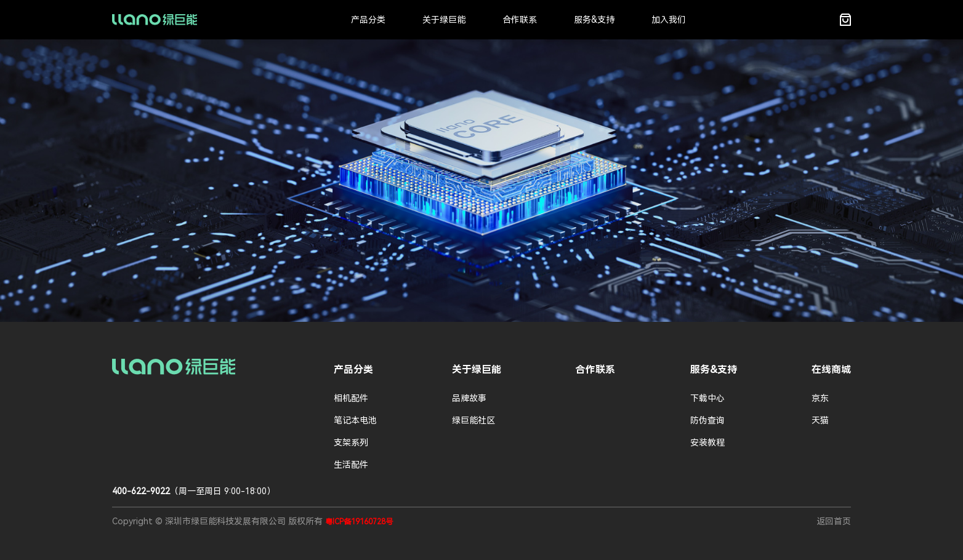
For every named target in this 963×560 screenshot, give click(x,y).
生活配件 (351, 465)
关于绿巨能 (444, 20)
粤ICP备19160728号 (359, 522)
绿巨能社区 (473, 420)
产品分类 (368, 20)
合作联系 (520, 20)
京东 (820, 398)
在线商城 (831, 370)
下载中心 (707, 398)
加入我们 (669, 20)
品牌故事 (469, 398)
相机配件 (351, 398)
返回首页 (834, 521)
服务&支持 (594, 20)
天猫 (820, 420)
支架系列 (351, 442)
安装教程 (707, 442)
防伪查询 (707, 420)
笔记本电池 (355, 420)
